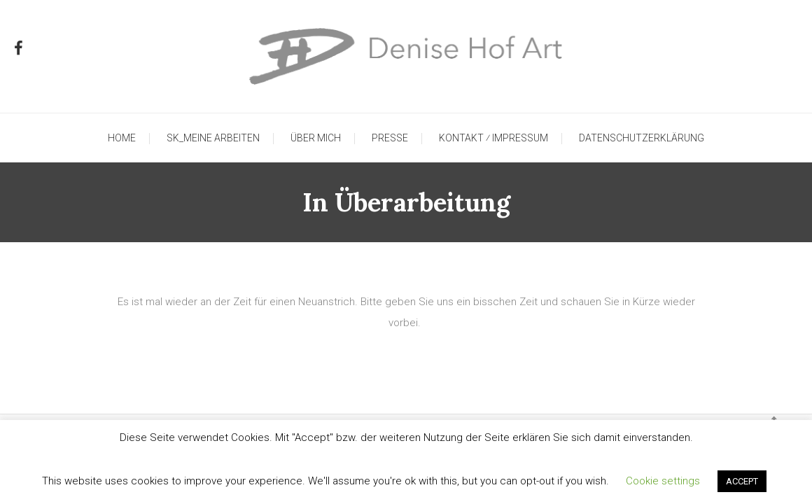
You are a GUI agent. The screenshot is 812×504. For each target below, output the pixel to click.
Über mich (316, 138)
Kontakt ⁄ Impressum (493, 138)
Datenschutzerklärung (642, 138)
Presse (390, 138)
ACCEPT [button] (742, 481)
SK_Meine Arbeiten (213, 138)
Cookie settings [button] (663, 481)
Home (122, 138)
